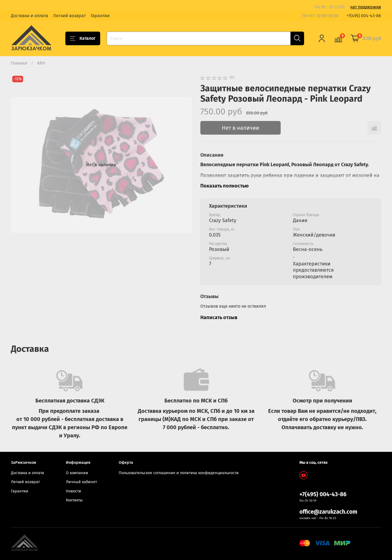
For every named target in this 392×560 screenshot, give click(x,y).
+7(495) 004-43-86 (364, 16)
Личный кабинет (81, 482)
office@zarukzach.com (328, 512)
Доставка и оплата (30, 16)
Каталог (83, 38)
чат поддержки (366, 7)
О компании (77, 473)
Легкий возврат (69, 16)
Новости (73, 491)
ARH (41, 63)
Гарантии (100, 16)
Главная (19, 63)
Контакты (74, 500)
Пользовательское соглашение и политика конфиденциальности (179, 473)
